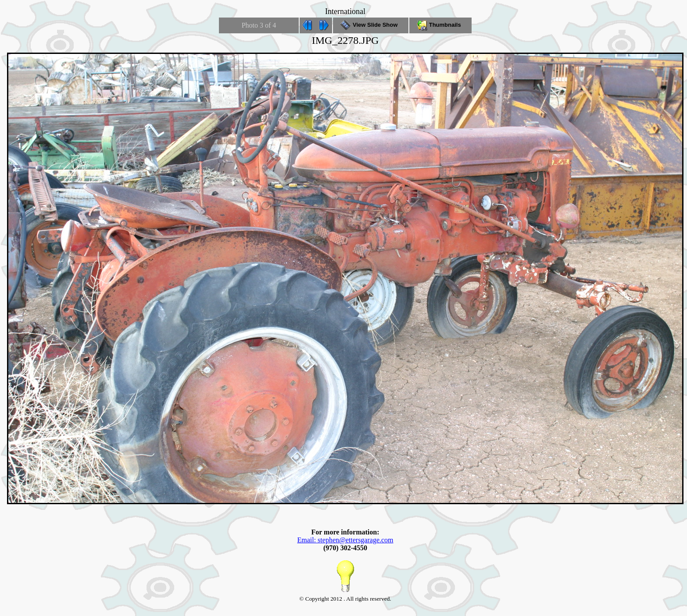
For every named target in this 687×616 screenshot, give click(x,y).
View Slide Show (370, 25)
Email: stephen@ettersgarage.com (345, 540)
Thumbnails (440, 25)
